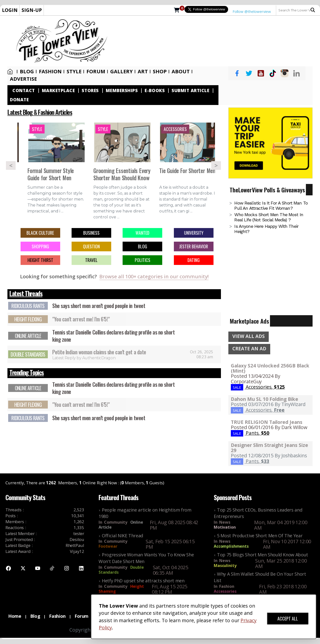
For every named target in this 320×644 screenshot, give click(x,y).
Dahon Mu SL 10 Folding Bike (265, 399)
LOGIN (10, 10)
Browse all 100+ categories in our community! (154, 276)
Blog (27, 72)
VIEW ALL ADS (249, 336)
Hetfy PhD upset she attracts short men (143, 581)
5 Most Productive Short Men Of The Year (260, 536)
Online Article (28, 336)
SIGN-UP (32, 10)
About (181, 72)
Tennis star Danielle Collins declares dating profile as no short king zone (113, 336)
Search (313, 10)
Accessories (225, 591)
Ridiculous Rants (28, 306)
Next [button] (216, 166)
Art (143, 72)
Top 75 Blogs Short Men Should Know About (263, 555)
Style (74, 72)
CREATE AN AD (249, 349)
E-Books (155, 90)
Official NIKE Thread (122, 536)
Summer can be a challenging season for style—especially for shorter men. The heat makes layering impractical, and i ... (56, 199)
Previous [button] (11, 166)
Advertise (23, 79)
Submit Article (190, 90)
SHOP (160, 72)
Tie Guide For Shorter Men (187, 171)
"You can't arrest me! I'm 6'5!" (81, 319)
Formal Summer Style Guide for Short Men (51, 175)
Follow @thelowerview (252, 11)
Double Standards (28, 354)
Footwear (108, 546)
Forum (96, 72)
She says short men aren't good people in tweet (99, 306)
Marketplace (58, 90)
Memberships (122, 90)
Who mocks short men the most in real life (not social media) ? (269, 217)
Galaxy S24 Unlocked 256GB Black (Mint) (270, 368)
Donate (19, 100)
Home (10, 72)
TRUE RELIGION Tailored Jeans (267, 422)
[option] (56, 171)
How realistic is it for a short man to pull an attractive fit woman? (271, 206)
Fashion (50, 72)
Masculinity (225, 566)
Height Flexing (28, 319)
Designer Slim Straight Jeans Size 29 (269, 448)
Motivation (225, 527)
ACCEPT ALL (288, 618)
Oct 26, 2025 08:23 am (201, 354)
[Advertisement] (216, 41)
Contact (24, 90)
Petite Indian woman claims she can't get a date (99, 352)
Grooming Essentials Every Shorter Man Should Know (122, 175)
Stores (90, 90)
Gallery (121, 72)
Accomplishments (231, 546)
